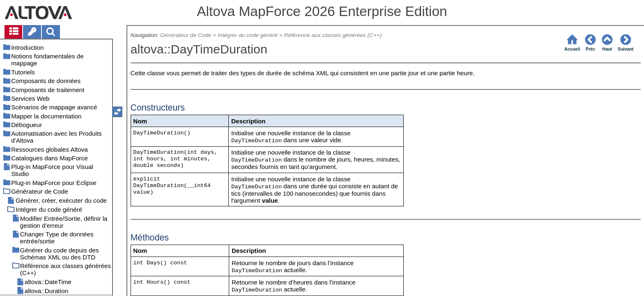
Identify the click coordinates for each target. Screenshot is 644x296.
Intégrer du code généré (248, 35)
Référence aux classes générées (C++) (333, 35)
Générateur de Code (186, 35)
